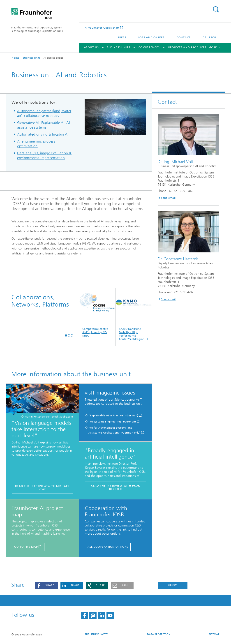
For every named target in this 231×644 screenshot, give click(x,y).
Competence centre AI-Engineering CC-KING (97, 313)
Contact (184, 37)
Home (15, 58)
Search (216, 9)
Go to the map (26, 547)
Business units (119, 47)
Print (173, 585)
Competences (149, 47)
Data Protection (159, 634)
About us (91, 47)
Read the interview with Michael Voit (42, 488)
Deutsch (209, 37)
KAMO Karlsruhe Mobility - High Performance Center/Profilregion (134, 314)
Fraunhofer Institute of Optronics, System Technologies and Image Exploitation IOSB (37, 29)
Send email (168, 198)
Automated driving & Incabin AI (43, 134)
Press (122, 37)
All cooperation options (108, 547)
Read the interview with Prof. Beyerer (115, 487)
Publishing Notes (97, 634)
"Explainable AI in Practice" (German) (113, 415)
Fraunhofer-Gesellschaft (104, 28)
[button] (66, 335)
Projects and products (187, 47)
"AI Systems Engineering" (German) (112, 422)
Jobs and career (151, 37)
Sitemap (214, 634)
